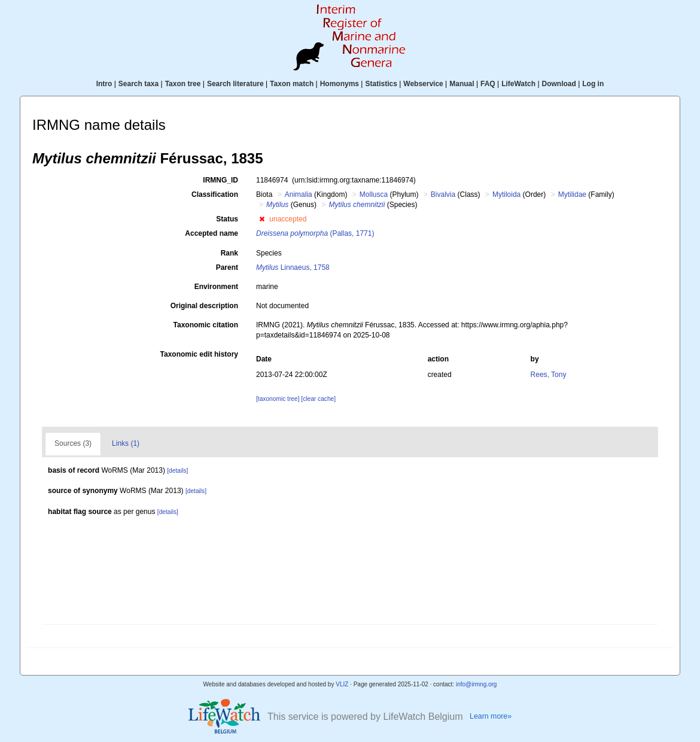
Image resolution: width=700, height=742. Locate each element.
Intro (104, 84)
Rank (229, 253)
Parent (227, 267)
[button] (262, 219)
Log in (593, 84)
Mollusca (374, 194)
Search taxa (139, 84)
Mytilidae (572, 194)
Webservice (423, 84)
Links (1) (126, 443)
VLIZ (342, 684)
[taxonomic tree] (278, 399)
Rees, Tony (549, 375)
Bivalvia (443, 194)
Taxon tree (183, 84)
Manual (462, 84)
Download (559, 84)
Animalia (299, 194)
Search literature (235, 84)
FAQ (488, 84)
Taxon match (292, 84)
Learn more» (491, 716)
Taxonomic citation (206, 325)
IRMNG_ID (220, 180)
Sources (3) (73, 443)
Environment (216, 287)
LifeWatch (518, 84)
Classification (215, 194)
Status (227, 219)
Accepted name (211, 233)
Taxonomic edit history (199, 354)
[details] (177, 471)
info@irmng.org (477, 684)
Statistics (381, 84)
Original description (204, 306)
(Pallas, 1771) (315, 233)
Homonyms (340, 84)
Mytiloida (506, 194)
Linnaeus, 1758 (293, 267)
